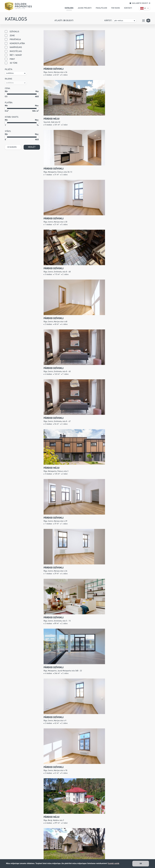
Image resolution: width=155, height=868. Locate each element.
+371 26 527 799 (67, 848)
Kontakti (89, 859)
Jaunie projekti (92, 848)
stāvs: (8, 131)
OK (141, 864)
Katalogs (90, 845)
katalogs (69, 8)
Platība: (9, 103)
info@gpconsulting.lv (65, 855)
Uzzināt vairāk (114, 863)
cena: (8, 88)
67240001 (60, 852)
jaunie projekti (85, 8)
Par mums (90, 855)
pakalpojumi (101, 8)
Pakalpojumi (91, 852)
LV (145, 8)
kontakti (128, 8)
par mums (116, 8)
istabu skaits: (12, 117)
